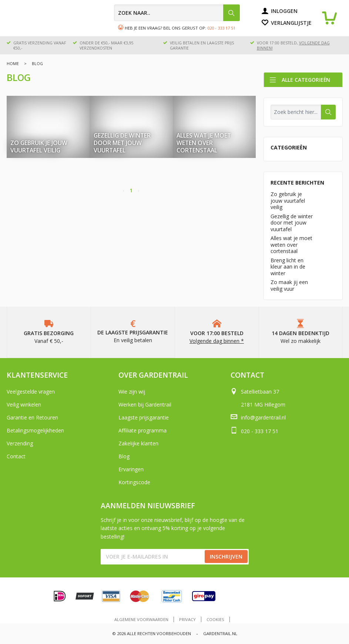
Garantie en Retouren (32, 417)
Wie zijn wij (132, 392)
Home (13, 64)
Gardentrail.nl (220, 633)
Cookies (215, 619)
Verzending (20, 443)
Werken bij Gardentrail (145, 404)
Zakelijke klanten (138, 443)
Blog (124, 456)
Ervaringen (131, 469)
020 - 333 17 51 (221, 28)
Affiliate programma (142, 430)
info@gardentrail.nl (263, 417)
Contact (16, 456)
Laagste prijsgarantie (144, 417)
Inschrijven (226, 557)
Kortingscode (134, 482)
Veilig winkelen (24, 404)
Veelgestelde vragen (31, 392)
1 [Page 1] (131, 190)
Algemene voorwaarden (141, 619)
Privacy (187, 619)
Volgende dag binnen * (217, 341)
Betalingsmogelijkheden (35, 430)
